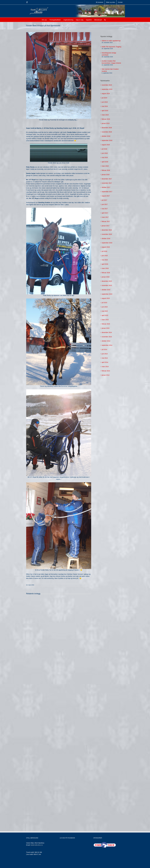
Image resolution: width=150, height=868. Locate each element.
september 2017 (107, 192)
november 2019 (107, 85)
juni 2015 (105, 307)
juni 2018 (105, 153)
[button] (105, 20)
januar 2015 (106, 328)
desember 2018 (107, 128)
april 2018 (105, 162)
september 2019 (107, 89)
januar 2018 (106, 175)
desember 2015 (107, 281)
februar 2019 (106, 119)
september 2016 (107, 243)
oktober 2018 (106, 136)
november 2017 (107, 183)
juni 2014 (105, 354)
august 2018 (106, 145)
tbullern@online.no (37, 845)
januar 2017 (106, 226)
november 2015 (107, 285)
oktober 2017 (106, 187)
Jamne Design (60, 865)
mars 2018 (105, 166)
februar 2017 (106, 221)
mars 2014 (105, 367)
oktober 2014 (106, 341)
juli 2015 (104, 303)
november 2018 (107, 132)
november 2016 (107, 234)
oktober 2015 (106, 290)
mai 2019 (105, 106)
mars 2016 (105, 268)
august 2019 (106, 94)
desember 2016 (107, 230)
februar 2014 (106, 371)
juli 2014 (104, 349)
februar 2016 (106, 273)
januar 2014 (106, 375)
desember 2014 (107, 332)
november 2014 (107, 337)
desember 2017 (107, 179)
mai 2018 (105, 157)
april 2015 (105, 315)
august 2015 (106, 298)
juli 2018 (104, 149)
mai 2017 (105, 209)
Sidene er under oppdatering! (111, 41)
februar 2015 (106, 324)
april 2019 (105, 111)
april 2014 (105, 362)
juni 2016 (105, 256)
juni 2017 (105, 204)
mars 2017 (105, 217)
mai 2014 (105, 358)
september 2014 (107, 345)
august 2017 (106, 196)
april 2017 (105, 213)
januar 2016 (106, 277)
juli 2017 (104, 200)
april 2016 (105, 264)
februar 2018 (106, 170)
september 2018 (107, 140)
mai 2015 (105, 311)
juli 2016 (104, 251)
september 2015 (107, 294)
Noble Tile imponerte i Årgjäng (112, 47)
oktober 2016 (106, 239)
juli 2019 (104, 98)
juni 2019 (105, 102)
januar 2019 (106, 123)
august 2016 (106, 247)
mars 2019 (105, 115)
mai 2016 (105, 260)
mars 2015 (105, 320)
